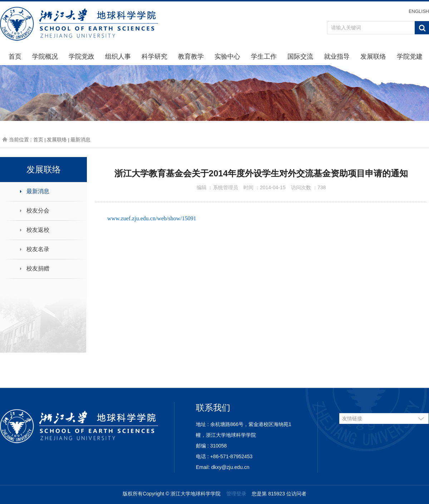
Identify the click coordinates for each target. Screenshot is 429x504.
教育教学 (191, 57)
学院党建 (410, 57)
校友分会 (38, 211)
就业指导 (337, 57)
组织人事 (118, 57)
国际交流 (300, 57)
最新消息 (80, 140)
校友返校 (38, 230)
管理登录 (236, 494)
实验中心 (227, 57)
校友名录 (38, 249)
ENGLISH (419, 11)
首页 (15, 57)
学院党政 (82, 57)
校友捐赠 (38, 268)
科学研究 (154, 57)
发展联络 (373, 57)
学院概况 (45, 57)
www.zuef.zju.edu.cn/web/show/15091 (152, 218)
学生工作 (264, 57)
